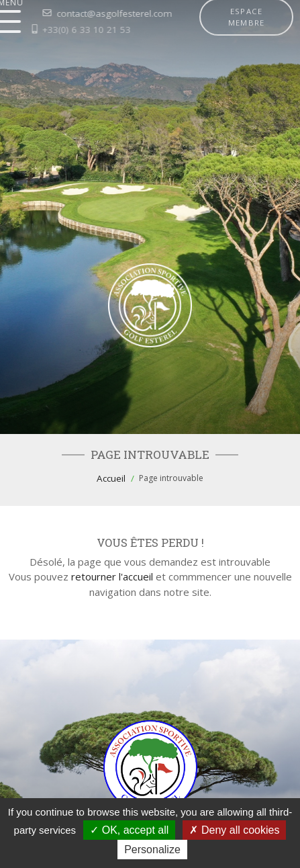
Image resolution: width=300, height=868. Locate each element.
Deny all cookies (234, 830)
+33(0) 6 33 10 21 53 (66, 30)
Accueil (111, 478)
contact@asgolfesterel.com (93, 13)
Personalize (152, 850)
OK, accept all (129, 830)
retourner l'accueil (112, 576)
